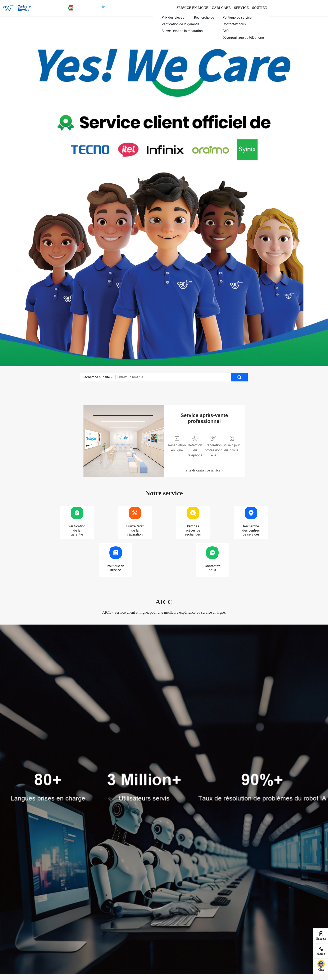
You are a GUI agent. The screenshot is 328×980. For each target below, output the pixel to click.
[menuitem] (181, 18)
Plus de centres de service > (204, 470)
